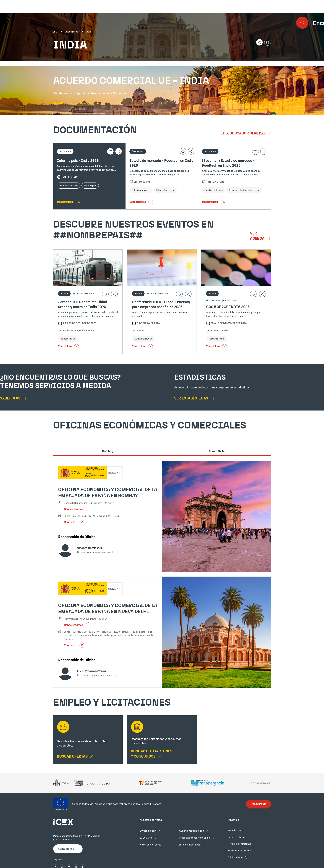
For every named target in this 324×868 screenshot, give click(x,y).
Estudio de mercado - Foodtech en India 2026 (161, 163)
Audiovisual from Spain (192, 831)
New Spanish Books (151, 845)
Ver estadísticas (192, 398)
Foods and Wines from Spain (195, 838)
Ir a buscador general (244, 133)
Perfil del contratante (239, 844)
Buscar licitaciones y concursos (152, 754)
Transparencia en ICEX (240, 850)
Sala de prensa (236, 831)
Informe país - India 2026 (78, 161)
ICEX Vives (146, 838)
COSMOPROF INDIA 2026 (228, 307)
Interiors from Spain (190, 845)
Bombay (108, 451)
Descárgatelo (65, 202)
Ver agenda (258, 236)
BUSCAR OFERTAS (73, 756)
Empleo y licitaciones (280, 63)
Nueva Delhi (217, 451)
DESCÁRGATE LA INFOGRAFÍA (73, 103)
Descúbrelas (258, 804)
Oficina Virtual (236, 857)
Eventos (118, 63)
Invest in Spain (148, 831)
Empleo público (236, 837)
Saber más (11, 398)
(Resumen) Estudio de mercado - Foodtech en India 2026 (228, 163)
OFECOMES (194, 63)
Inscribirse (69, 347)
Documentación (39, 63)
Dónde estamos (74, 509)
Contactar (71, 522)
